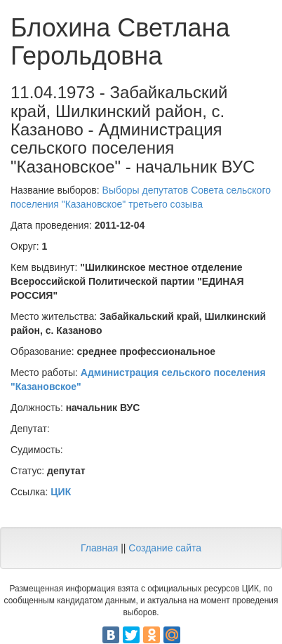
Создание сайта (165, 548)
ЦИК (61, 492)
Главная (99, 548)
